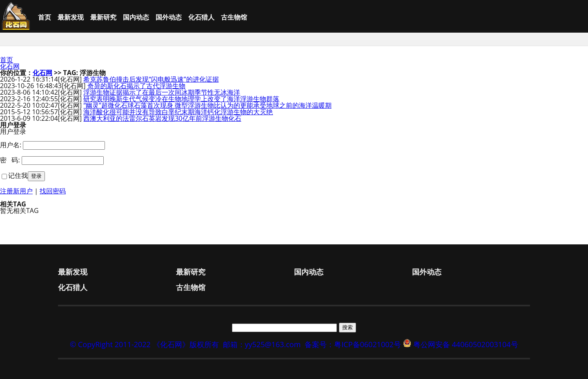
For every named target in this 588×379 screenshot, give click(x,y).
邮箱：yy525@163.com (262, 344)
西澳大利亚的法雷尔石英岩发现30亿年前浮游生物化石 (162, 118)
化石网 (10, 66)
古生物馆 (234, 17)
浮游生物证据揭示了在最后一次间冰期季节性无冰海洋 (162, 92)
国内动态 (136, 17)
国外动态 (169, 17)
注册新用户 (16, 191)
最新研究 (103, 17)
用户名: (11, 145)
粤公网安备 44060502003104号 (466, 344)
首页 (45, 17)
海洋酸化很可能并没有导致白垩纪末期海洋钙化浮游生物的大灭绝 (178, 112)
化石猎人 (201, 17)
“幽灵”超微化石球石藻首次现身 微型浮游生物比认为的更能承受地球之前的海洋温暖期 (207, 105)
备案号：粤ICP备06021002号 (353, 344)
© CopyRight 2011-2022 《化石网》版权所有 (144, 344)
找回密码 (53, 191)
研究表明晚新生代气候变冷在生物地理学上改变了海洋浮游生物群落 (181, 99)
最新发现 (71, 17)
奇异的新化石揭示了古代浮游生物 (136, 86)
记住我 (18, 175)
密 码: (10, 160)
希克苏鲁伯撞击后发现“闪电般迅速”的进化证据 (151, 79)
